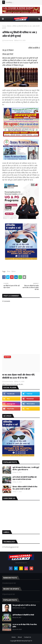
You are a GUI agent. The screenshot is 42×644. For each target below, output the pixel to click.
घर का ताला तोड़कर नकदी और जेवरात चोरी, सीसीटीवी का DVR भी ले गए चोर (19, 376)
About (20, 637)
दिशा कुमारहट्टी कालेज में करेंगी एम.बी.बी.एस (24, 605)
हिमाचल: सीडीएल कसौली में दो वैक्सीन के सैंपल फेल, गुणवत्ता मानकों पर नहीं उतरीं (25, 488)
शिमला (9, 271)
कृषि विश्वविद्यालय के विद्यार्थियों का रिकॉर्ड (23, 615)
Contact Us (27, 637)
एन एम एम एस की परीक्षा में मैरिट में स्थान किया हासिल (25, 626)
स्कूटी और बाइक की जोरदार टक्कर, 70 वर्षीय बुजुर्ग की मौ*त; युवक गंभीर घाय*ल (26, 469)
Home (4, 26)
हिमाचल (9, 26)
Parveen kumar (9, 40)
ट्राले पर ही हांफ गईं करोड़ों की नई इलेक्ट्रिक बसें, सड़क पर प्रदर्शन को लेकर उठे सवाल (25, 478)
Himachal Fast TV (27, 641)
